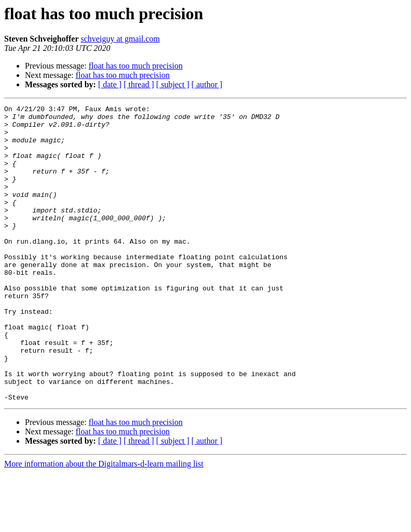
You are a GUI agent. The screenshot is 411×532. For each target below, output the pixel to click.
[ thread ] (139, 84)
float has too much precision (136, 66)
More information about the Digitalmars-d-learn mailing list (104, 523)
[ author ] (207, 84)
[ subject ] (173, 84)
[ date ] (110, 84)
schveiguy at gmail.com (120, 39)
